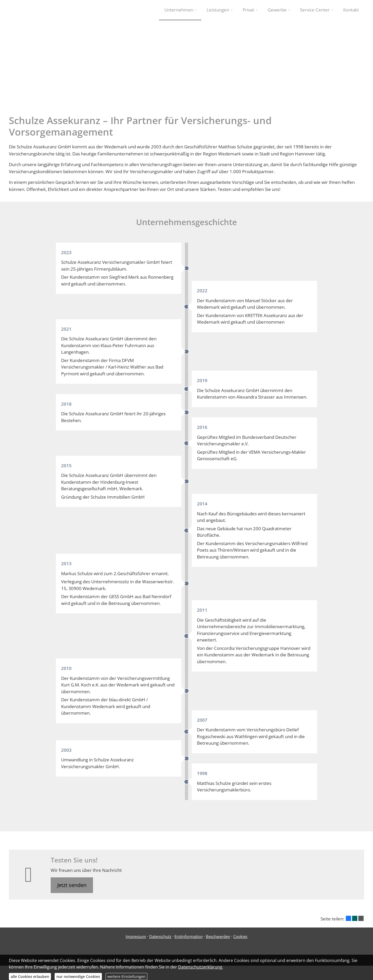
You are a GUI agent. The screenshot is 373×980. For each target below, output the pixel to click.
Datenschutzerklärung (200, 967)
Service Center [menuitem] (315, 10)
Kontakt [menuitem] (351, 10)
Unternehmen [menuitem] (179, 10)
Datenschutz (160, 939)
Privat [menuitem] (248, 10)
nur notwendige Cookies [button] (78, 976)
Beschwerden (218, 939)
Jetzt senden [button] (72, 888)
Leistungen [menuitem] (218, 10)
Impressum (136, 939)
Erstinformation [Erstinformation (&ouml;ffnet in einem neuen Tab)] (189, 939)
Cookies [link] (240, 939)
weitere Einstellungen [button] (126, 976)
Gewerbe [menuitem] (277, 10)
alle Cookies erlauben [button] (30, 976)
